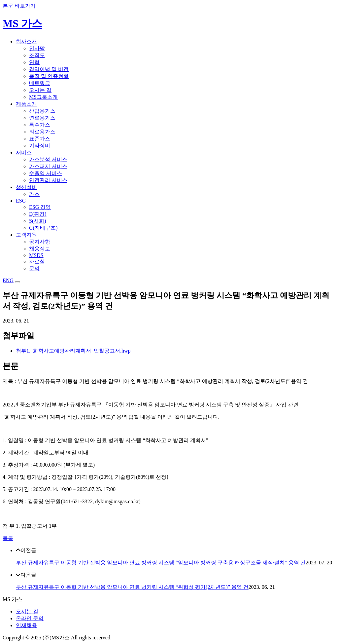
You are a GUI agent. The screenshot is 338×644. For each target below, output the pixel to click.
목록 (8, 538)
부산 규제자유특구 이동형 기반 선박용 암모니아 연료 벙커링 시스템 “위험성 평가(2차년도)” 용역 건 (132, 587)
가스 (34, 194)
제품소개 (26, 104)
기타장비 (40, 146)
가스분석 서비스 (48, 159)
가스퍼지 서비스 (48, 166)
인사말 (37, 48)
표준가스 (40, 139)
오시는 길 (40, 90)
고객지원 (26, 235)
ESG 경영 (40, 207)
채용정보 (40, 249)
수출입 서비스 (46, 173)
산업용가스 (42, 111)
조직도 (37, 55)
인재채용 (26, 625)
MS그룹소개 (43, 97)
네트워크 (40, 83)
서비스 (24, 152)
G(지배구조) (43, 228)
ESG (21, 201)
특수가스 (40, 125)
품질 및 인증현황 (49, 76)
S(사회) (38, 221)
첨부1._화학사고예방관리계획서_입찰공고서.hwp (73, 351)
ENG (8, 280)
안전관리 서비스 (48, 180)
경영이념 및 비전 (49, 69)
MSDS (36, 255)
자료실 (37, 262)
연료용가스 (42, 118)
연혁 (34, 62)
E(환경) (38, 214)
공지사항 (40, 242)
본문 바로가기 (19, 6)
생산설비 (26, 187)
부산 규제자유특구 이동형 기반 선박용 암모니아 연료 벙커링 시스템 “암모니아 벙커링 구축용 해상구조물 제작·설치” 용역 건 (161, 563)
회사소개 (26, 41)
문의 (34, 268)
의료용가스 (42, 132)
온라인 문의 (30, 618)
